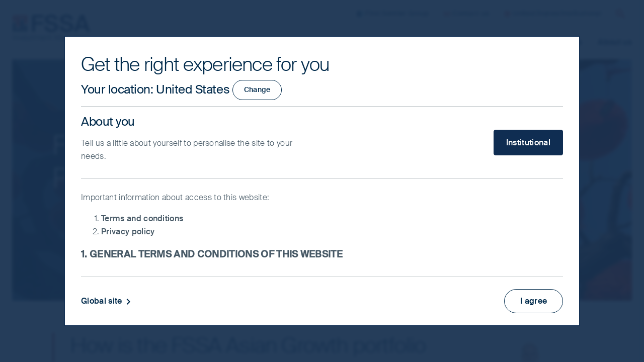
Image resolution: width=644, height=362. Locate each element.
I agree (533, 300)
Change (257, 89)
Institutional (528, 143)
